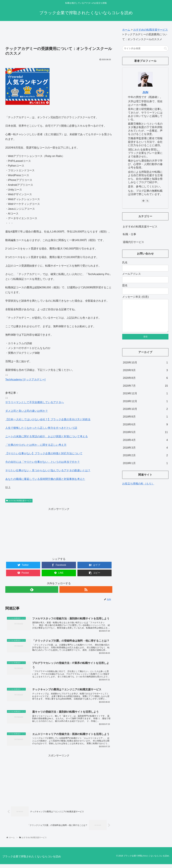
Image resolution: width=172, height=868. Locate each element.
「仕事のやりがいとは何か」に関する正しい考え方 (36, 445)
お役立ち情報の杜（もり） (138, 489)
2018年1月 (145, 469)
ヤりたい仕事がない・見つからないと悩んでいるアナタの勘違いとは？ (48, 470)
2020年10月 (145, 368)
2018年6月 (145, 430)
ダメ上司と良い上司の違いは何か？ (27, 411)
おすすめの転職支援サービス (19, 501)
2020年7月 (145, 392)
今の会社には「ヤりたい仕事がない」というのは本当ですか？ (43, 462)
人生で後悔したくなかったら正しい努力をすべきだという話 (41, 428)
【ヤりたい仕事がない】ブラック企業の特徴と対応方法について (44, 453)
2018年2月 (145, 461)
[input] (145, 48)
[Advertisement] (59, 35)
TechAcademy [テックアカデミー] (25, 380)
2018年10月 (145, 415)
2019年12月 (145, 399)
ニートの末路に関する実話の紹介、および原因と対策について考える (47, 436)
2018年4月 (145, 446)
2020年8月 (145, 384)
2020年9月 (145, 376)
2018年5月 (145, 438)
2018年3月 (145, 454)
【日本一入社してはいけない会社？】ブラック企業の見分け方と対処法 (48, 419)
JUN (145, 92)
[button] (165, 48)
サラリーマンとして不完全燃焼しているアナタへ (35, 402)
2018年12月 (145, 407)
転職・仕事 (129, 234)
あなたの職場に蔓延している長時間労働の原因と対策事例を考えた (45, 479)
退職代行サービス (133, 242)
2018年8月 (145, 423)
